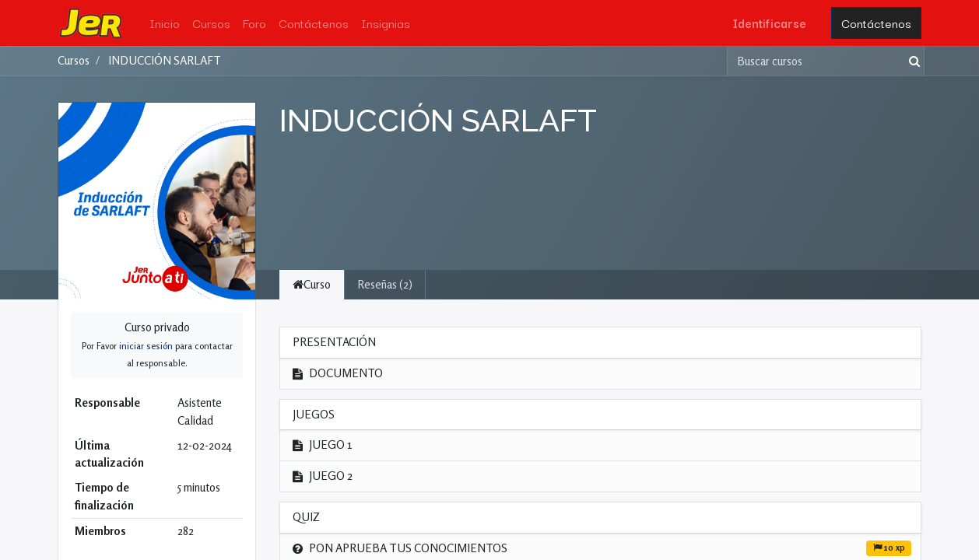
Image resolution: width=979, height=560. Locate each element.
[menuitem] (165, 23)
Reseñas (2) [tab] (385, 284)
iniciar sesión (146, 346)
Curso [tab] (312, 284)
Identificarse (769, 23)
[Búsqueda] (911, 61)
